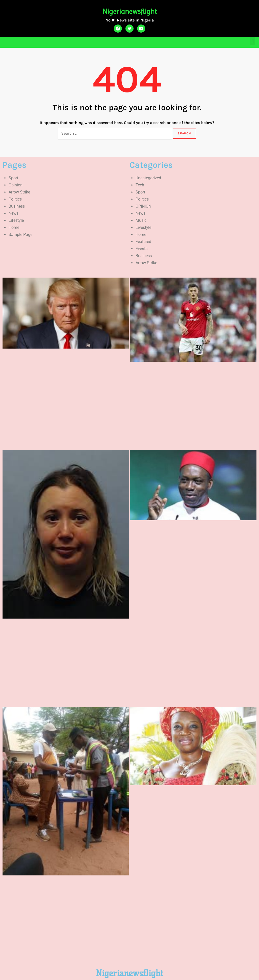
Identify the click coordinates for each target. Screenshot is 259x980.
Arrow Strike (19, 192)
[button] (253, 41)
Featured (143, 242)
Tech (140, 185)
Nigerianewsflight (130, 11)
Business (17, 206)
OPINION (143, 206)
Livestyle (143, 227)
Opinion (16, 185)
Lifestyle (16, 220)
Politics (15, 199)
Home (14, 227)
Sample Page (20, 235)
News (14, 213)
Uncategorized (148, 178)
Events (142, 249)
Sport (13, 178)
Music (141, 220)
